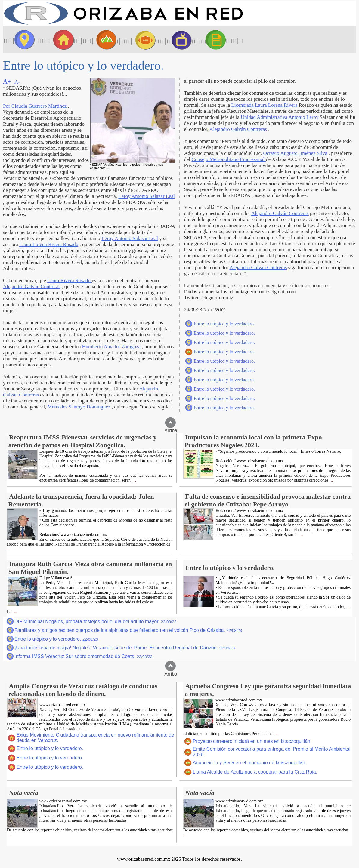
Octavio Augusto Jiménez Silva (295, 153)
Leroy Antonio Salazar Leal (147, 196)
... (134, 480)
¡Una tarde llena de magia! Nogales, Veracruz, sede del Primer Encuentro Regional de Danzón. (125, 648)
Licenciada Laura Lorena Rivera (265, 105)
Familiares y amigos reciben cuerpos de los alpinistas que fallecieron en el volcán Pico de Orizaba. (128, 630)
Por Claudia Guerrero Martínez (35, 106)
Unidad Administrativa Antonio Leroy (280, 117)
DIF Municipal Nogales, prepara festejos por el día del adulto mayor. (95, 622)
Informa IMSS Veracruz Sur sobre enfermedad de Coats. (83, 656)
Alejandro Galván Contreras (32, 286)
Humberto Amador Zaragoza (111, 347)
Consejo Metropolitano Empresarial (229, 159)
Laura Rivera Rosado (70, 280)
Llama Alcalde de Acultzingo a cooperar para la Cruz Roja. (255, 772)
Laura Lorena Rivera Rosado (49, 244)
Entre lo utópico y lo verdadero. (224, 324)
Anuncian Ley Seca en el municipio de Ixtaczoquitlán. (250, 763)
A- (17, 82)
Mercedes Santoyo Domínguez (79, 407)
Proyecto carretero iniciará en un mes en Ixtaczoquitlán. (252, 741)
